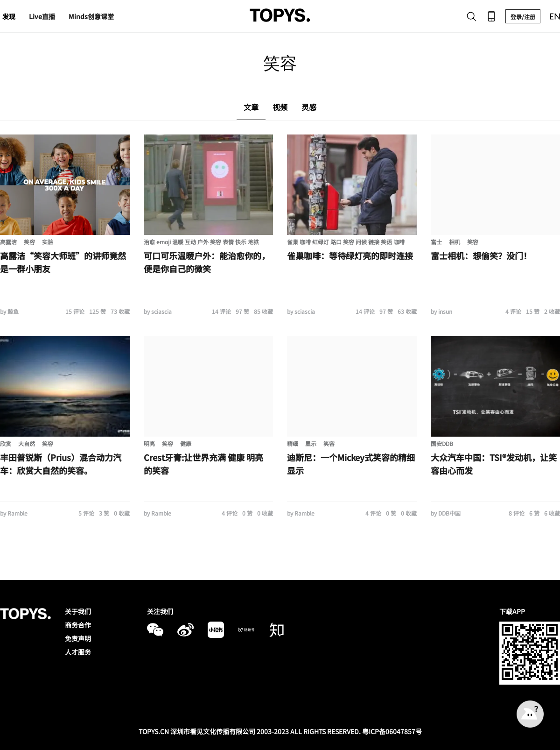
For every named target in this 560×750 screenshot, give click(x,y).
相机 (455, 242)
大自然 (27, 443)
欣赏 (6, 443)
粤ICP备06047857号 (392, 731)
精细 (293, 443)
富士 (436, 242)
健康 (186, 443)
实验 (48, 242)
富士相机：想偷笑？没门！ (481, 255)
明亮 (149, 443)
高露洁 (8, 242)
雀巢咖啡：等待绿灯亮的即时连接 (350, 255)
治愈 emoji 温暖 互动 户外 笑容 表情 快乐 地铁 (201, 242)
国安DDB (442, 443)
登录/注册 (523, 17)
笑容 (29, 242)
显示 (311, 443)
